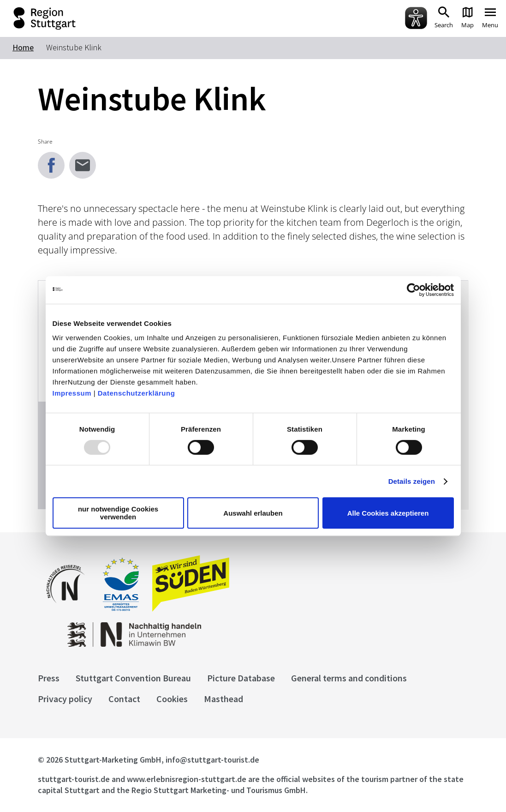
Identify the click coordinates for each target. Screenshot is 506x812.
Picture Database (241, 678)
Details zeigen (412, 481)
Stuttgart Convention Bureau (133, 678)
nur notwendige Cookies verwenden (118, 513)
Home (23, 47)
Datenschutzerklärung (137, 393)
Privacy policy (65, 699)
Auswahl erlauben (253, 513)
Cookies (172, 699)
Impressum (72, 393)
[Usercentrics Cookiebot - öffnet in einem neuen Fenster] (414, 290)
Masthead (223, 699)
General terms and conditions (349, 678)
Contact (124, 699)
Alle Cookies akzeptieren (388, 513)
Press (49, 678)
